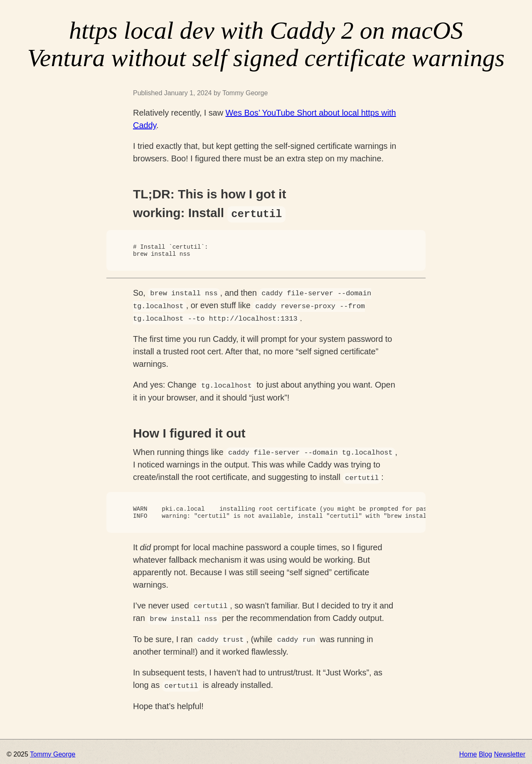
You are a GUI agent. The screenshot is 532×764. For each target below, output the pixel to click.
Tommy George (53, 752)
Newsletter (510, 752)
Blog (485, 752)
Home (468, 752)
